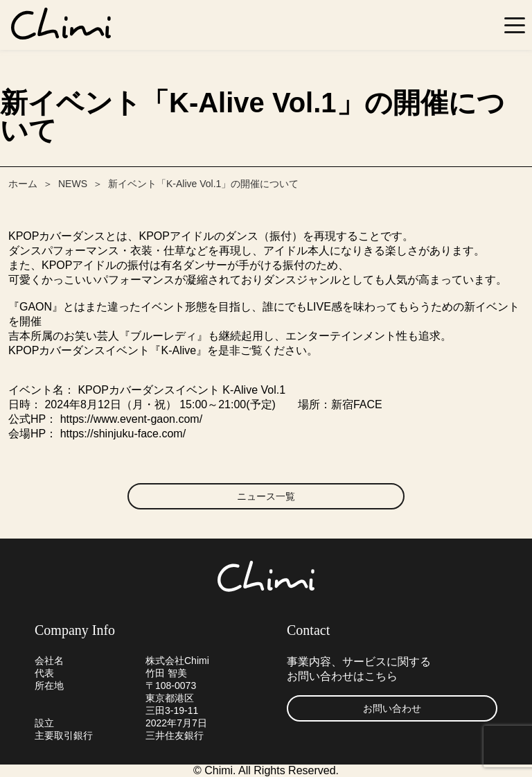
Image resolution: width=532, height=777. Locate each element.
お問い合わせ (392, 708)
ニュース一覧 (266, 496)
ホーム (23, 184)
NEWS (73, 184)
